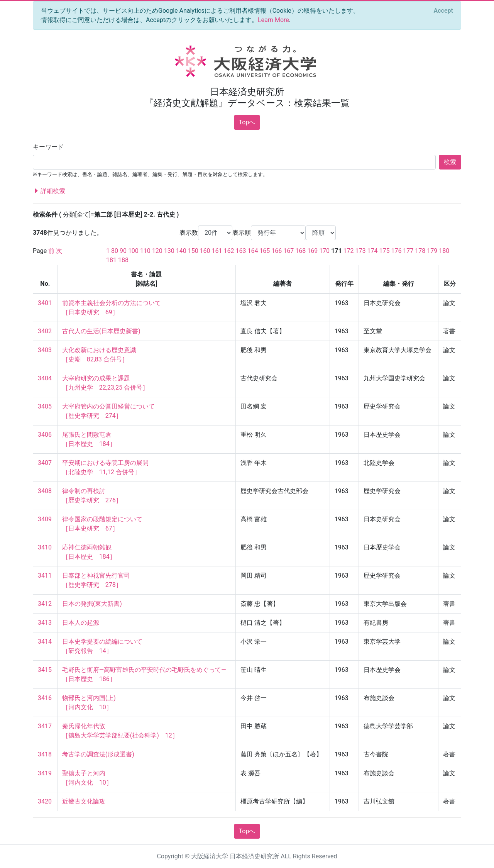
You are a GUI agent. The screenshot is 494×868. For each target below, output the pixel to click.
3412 (45, 604)
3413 (45, 623)
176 (396, 251)
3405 (45, 406)
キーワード (48, 147)
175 (384, 251)
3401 (45, 303)
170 (324, 251)
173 (361, 251)
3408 (45, 491)
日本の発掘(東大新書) (92, 604)
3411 (45, 576)
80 (115, 251)
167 (288, 251)
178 (420, 251)
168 (300, 251)
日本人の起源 (81, 623)
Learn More (273, 20)
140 (181, 251)
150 (193, 251)
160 (205, 251)
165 (265, 251)
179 (432, 251)
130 (169, 251)
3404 (45, 378)
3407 (45, 463)
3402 (45, 331)
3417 (45, 726)
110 (145, 251)
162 (229, 251)
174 (373, 251)
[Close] (443, 11)
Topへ (247, 122)
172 (349, 251)
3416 (45, 698)
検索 (450, 162)
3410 (45, 547)
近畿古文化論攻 (84, 801)
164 (253, 251)
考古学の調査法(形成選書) (98, 754)
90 (123, 251)
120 (157, 251)
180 (444, 251)
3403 (45, 350)
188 (123, 260)
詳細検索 (49, 191)
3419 (45, 773)
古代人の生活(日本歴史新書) (101, 331)
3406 (45, 435)
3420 (45, 801)
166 (277, 251)
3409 (45, 519)
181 (111, 260)
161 (217, 251)
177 (408, 251)
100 (133, 251)
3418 (45, 754)
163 (241, 251)
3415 (45, 670)
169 (312, 251)
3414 (45, 642)
